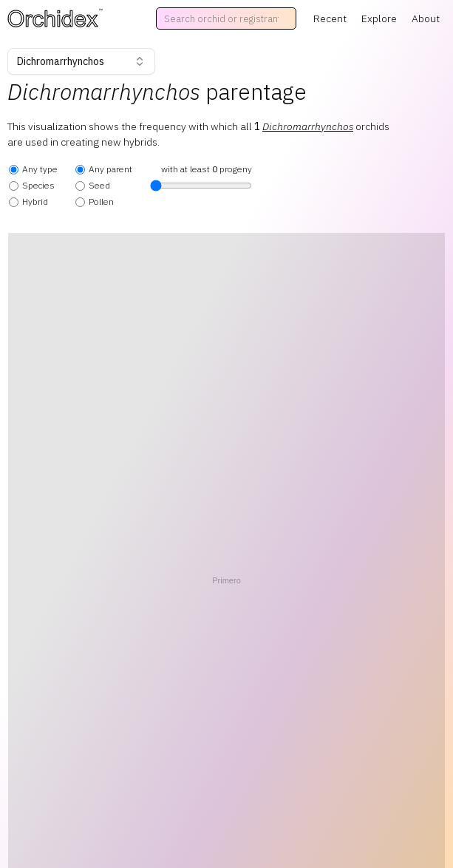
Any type (33, 169)
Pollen (95, 201)
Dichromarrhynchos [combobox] (81, 61)
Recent (330, 18)
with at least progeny (201, 177)
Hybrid (28, 201)
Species (32, 185)
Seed (93, 185)
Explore (379, 18)
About (426, 18)
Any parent (104, 169)
